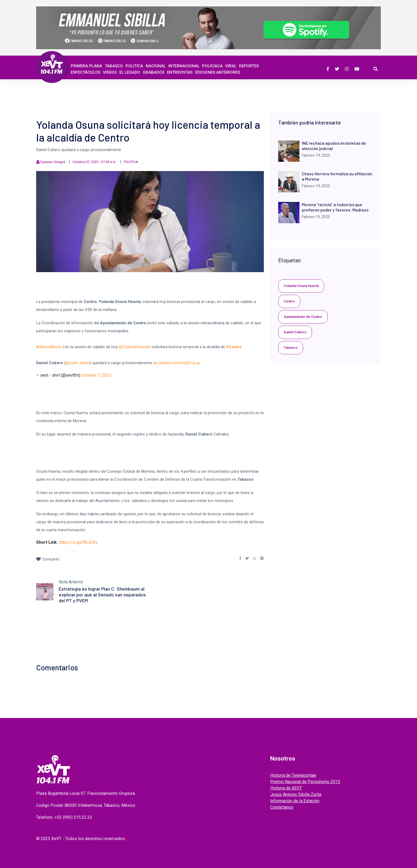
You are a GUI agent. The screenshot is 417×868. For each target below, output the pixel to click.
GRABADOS (154, 72)
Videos (110, 72)
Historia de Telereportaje (293, 775)
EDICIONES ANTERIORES (218, 72)
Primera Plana (86, 66)
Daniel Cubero (295, 332)
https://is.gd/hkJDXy (78, 542)
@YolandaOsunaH (135, 347)
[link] (240, 558)
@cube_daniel (78, 363)
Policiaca (212, 66)
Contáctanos (282, 807)
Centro (289, 301)
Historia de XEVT (286, 788)
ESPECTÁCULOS (86, 72)
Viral (231, 66)
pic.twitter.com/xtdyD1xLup (177, 363)
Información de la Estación (295, 801)
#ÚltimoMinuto (49, 347)
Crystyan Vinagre (52, 162)
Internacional (184, 66)
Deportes (249, 66)
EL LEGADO (130, 72)
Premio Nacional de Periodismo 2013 (305, 782)
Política (134, 66)
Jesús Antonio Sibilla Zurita (296, 794)
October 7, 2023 (96, 375)
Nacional (156, 66)
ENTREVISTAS (180, 72)
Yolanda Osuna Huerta (301, 286)
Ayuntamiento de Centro (303, 317)
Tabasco (114, 66)
